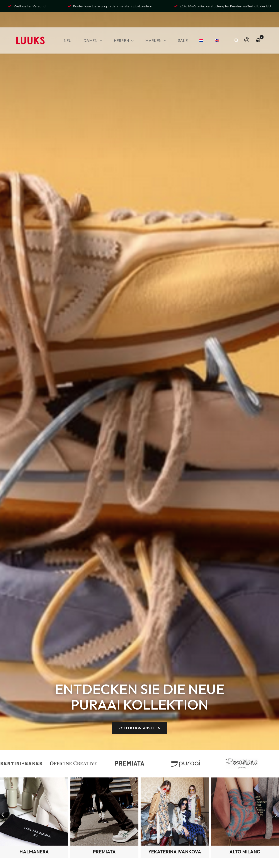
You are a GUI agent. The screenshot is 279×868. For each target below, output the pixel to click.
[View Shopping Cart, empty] (258, 27)
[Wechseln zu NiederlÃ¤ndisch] (199, 27)
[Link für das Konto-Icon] (247, 26)
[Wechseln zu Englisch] (215, 27)
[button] (100, 27)
